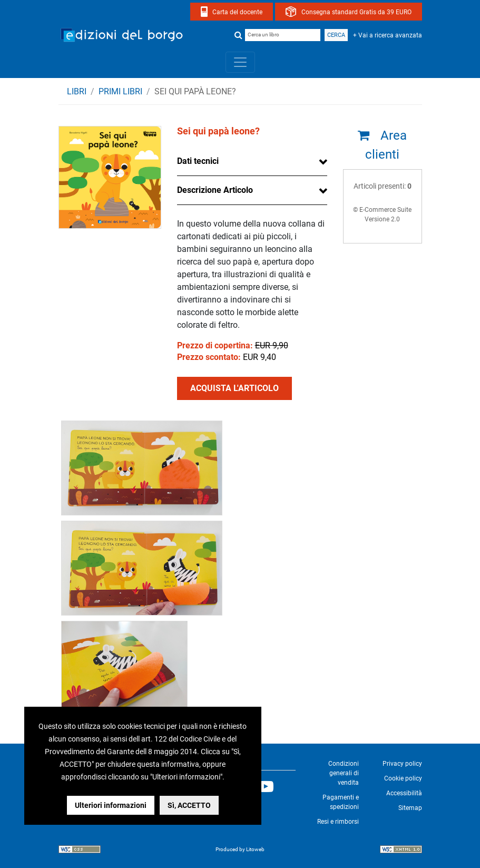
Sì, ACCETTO (189, 805)
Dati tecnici (198, 161)
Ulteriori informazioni (111, 805)
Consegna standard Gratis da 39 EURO (356, 12)
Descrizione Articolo (215, 190)
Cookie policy (403, 778)
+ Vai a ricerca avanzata (388, 35)
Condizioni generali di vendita (344, 773)
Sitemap (410, 808)
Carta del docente (237, 12)
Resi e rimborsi (338, 822)
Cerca (336, 35)
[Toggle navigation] (240, 62)
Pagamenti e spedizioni (341, 802)
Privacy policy (402, 764)
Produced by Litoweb (240, 849)
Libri (77, 91)
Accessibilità (404, 793)
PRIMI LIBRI (120, 91)
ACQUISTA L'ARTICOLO (234, 388)
